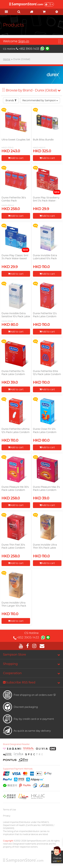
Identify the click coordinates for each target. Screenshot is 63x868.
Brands (11, 100)
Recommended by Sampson (40, 100)
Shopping (10, 664)
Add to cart (16, 158)
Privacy (7, 816)
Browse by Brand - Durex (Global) (33, 90)
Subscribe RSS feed (19, 682)
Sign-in (24, 41)
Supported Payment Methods (18, 769)
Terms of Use (9, 810)
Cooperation (12, 673)
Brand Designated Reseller (16, 744)
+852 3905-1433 (28, 49)
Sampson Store (15, 655)
